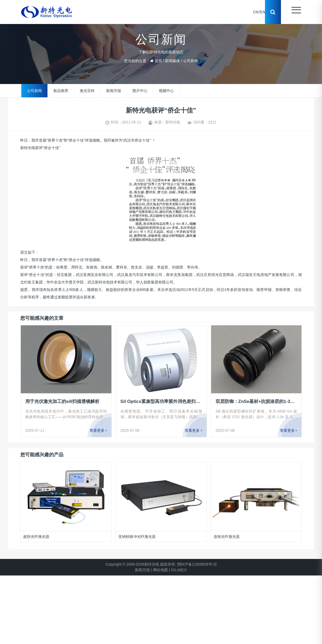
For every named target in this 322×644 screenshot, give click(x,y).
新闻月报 (114, 91)
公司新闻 (191, 61)
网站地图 (160, 570)
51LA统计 (179, 570)
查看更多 (98, 430)
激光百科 (87, 91)
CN (256, 12)
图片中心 (140, 91)
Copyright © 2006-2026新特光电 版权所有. (141, 564)
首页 (158, 61)
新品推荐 (61, 91)
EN (262, 12)
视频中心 (166, 91)
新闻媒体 (172, 61)
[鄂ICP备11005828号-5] (197, 564)
